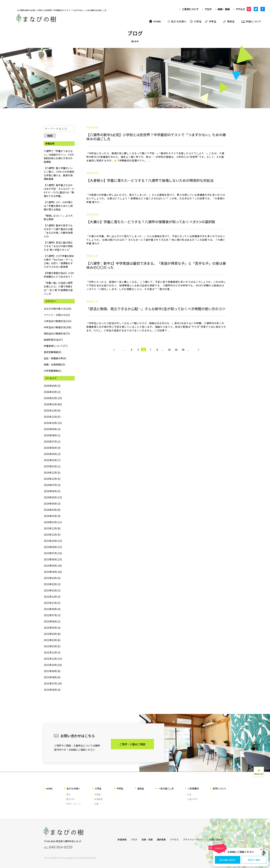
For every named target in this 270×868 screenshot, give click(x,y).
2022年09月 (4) (52, 609)
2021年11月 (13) (53, 659)
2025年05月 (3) (52, 454)
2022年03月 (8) (52, 634)
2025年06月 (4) (52, 448)
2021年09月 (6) (52, 671)
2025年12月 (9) (52, 410)
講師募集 (160, 839)
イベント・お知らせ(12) (57, 315)
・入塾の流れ (191, 799)
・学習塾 (96, 794)
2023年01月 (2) (52, 590)
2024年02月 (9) (52, 516)
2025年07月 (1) (52, 441)
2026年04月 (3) (52, 386)
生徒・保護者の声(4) (55, 358)
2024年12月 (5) (52, 473)
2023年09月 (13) (53, 547)
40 (183, 398)
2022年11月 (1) (52, 603)
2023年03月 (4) (52, 578)
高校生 (140, 788)
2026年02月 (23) (53, 398)
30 (176, 398)
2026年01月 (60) (53, 404)
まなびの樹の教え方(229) (58, 309)
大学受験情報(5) (53, 371)
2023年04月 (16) (53, 572)
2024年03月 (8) (52, 510)
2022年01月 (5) (52, 646)
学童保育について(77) (56, 346)
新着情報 (115, 839)
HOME (48, 788)
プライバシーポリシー (196, 839)
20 (169, 398)
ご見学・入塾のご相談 (132, 744)
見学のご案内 (254, 860)
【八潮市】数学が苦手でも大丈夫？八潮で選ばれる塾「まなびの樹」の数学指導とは (58, 231)
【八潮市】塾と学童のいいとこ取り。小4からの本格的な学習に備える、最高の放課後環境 (59, 173)
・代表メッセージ (72, 804)
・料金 (188, 794)
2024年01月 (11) (53, 522)
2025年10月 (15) (53, 423)
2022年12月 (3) (52, 597)
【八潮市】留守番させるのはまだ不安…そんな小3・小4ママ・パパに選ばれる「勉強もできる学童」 (59, 191)
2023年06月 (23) (53, 559)
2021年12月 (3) (52, 652)
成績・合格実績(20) (54, 364)
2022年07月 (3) (52, 615)
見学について (218, 788)
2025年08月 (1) (52, 435)
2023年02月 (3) (52, 584)
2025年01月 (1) (52, 466)
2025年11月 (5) (52, 417)
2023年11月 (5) (52, 535)
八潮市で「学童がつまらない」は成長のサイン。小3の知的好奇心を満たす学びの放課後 (59, 156)
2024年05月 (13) (53, 497)
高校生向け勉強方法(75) (57, 333)
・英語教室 (97, 799)
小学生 (97, 788)
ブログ (129, 839)
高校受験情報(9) (53, 352)
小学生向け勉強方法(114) (58, 321)
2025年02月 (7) (52, 460)
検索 (50, 136)
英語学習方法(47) (53, 340)
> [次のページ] (198, 398)
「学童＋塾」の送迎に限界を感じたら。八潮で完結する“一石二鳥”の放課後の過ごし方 (58, 288)
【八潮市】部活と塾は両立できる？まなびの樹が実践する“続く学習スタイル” (58, 246)
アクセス (174, 839)
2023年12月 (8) (52, 528)
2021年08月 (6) (52, 677)
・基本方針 (69, 799)
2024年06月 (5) (52, 491)
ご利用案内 (192, 788)
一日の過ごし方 (165, 788)
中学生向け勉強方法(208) (58, 327)
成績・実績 (144, 839)
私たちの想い (72, 788)
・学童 (95, 804)
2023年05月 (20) (53, 566)
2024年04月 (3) (52, 504)
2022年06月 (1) (52, 621)
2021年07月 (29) (53, 683)
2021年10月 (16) (53, 665)
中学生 (119, 788)
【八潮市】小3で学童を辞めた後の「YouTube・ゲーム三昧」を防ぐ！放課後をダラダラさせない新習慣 (59, 261)
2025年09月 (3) (52, 429)
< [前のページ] (114, 398)
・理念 (67, 794)
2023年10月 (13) (53, 541)
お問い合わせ (228, 860)
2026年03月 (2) (52, 392)
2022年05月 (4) (52, 628)
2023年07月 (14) (53, 553)
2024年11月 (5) (52, 479)
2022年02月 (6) (52, 640)
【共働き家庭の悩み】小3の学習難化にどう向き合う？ (59, 275)
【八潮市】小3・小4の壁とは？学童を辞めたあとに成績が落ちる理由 (58, 206)
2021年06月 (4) (52, 690)
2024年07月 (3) (52, 485)
